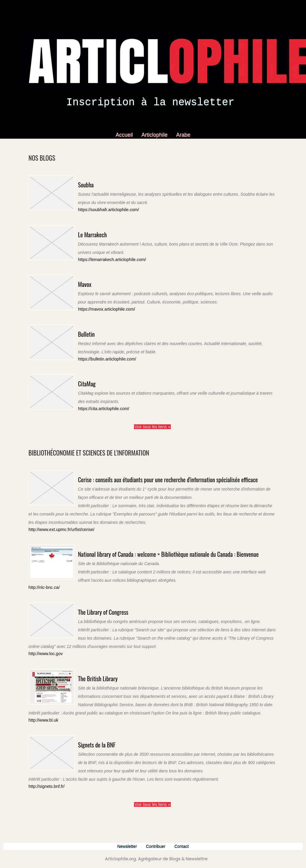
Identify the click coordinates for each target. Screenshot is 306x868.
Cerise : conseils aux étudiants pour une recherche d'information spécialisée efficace (159, 482)
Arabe (183, 135)
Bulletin (91, 331)
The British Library (108, 699)
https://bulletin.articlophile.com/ (104, 357)
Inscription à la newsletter (150, 102)
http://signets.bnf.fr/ (45, 808)
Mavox (88, 282)
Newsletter (126, 846)
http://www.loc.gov (44, 676)
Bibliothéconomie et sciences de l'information (113, 449)
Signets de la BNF (106, 765)
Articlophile (155, 135)
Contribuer (157, 846)
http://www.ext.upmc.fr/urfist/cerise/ (58, 540)
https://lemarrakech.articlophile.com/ (109, 259)
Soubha (90, 183)
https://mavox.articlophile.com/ (104, 308)
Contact (184, 846)
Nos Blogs (47, 157)
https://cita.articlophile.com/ (101, 406)
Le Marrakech (100, 233)
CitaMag (91, 380)
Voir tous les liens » (152, 424)
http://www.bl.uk (42, 742)
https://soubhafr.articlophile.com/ (106, 210)
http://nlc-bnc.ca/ (43, 610)
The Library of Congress (116, 634)
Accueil (125, 135)
